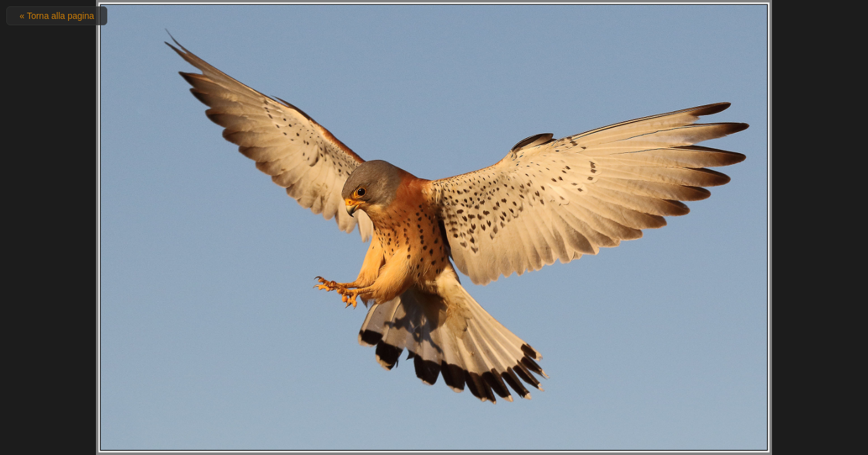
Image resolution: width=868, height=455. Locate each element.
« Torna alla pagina (57, 16)
